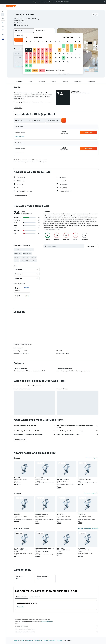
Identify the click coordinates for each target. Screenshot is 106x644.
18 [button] (34, 58)
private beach (25, 257)
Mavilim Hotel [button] (81, 548)
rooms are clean (27, 253)
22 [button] (50, 58)
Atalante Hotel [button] (60, 515)
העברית (67, 2)
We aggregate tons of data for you (57, 629)
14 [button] (46, 54)
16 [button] (26, 58)
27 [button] (42, 62)
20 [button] (42, 58)
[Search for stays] (3, 15)
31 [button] (30, 66)
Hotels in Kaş (21, 607)
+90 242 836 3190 (19, 21)
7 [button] (46, 50)
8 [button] (50, 50)
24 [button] (30, 62)
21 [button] (46, 58)
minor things (33, 261)
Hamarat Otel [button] (39, 478)
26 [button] (38, 62)
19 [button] (38, 58)
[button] (104, 2)
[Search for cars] (3, 18)
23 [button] (26, 62)
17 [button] (30, 58)
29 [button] (50, 62)
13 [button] (42, 54)
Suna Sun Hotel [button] (82, 478)
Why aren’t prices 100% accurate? (57, 632)
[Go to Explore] (3, 23)
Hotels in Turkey (39, 640)
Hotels (23, 640)
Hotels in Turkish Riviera (50, 640)
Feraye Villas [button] (18, 478)
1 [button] (50, 46)
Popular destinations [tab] (35, 597)
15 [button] (50, 54)
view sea (17, 261)
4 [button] (34, 50)
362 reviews (24, 25)
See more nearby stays (92, 458)
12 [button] (38, 54)
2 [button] (26, 50)
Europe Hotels (30, 640)
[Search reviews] (65, 246)
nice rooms (17, 257)
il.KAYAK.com (17, 640)
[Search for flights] (3, 11)
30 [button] (26, 66)
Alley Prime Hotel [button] (19, 548)
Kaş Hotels (59, 640)
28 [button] (46, 62)
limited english (24, 261)
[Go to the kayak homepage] (11, 6)
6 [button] (42, 50)
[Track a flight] (3, 26)
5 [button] (38, 50)
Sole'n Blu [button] (17, 515)
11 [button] (34, 54)
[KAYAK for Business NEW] (3, 30)
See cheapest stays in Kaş (91, 493)
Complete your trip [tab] (21, 597)
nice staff (17, 250)
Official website (18, 23)
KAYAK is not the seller (57, 626)
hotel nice (33, 257)
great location (18, 253)
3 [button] (30, 50)
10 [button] (30, 54)
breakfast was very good (27, 250)
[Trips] (3, 35)
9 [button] (26, 54)
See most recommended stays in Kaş (88, 528)
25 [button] (34, 62)
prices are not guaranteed (47, 621)
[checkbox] (22, 289)
